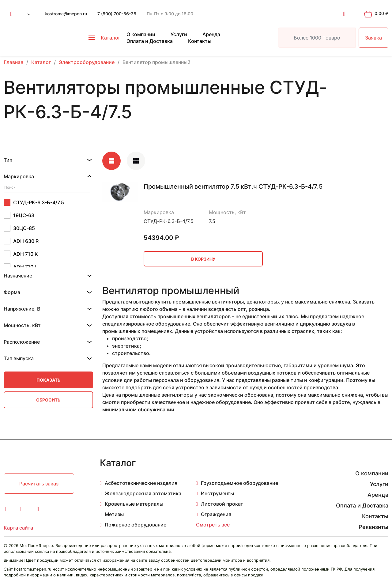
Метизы (114, 514)
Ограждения (216, 514)
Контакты (200, 41)
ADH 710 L (21, 267)
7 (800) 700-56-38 (117, 14)
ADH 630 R (21, 241)
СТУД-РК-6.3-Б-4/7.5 (34, 202)
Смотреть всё (213, 525)
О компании (141, 34)
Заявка (373, 38)
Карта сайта (18, 528)
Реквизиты (373, 527)
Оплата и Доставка (150, 41)
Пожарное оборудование (136, 525)
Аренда (211, 34)
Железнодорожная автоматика (143, 493)
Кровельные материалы (134, 504)
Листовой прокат (222, 504)
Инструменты (217, 493)
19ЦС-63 (19, 215)
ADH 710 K (21, 254)
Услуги (179, 34)
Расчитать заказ (39, 484)
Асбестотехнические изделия (141, 483)
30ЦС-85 (19, 228)
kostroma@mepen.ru (66, 14)
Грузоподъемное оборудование (239, 483)
